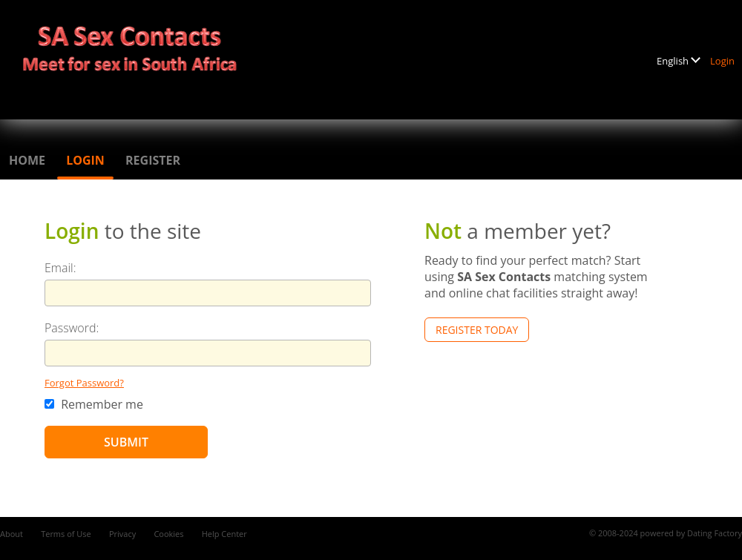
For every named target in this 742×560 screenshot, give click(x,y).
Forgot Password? (84, 383)
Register (153, 160)
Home (27, 160)
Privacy (122, 534)
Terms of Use (66, 534)
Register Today (477, 330)
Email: (60, 268)
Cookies (168, 534)
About (12, 534)
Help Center (224, 534)
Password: (72, 328)
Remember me (94, 404)
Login (722, 61)
